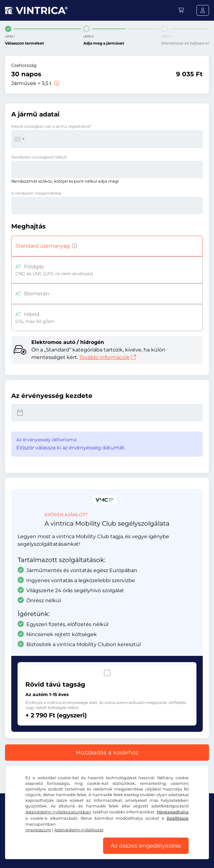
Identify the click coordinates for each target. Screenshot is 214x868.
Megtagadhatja (173, 812)
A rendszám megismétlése (36, 193)
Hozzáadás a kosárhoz (107, 753)
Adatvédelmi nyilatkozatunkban (58, 812)
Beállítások (178, 818)
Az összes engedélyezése (146, 846)
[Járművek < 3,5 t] (56, 83)
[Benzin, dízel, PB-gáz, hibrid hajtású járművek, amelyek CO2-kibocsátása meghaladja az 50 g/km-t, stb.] (73, 246)
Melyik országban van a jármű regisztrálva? (51, 126)
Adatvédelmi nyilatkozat (79, 830)
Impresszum (38, 830)
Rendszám (39, 157)
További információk (108, 357)
